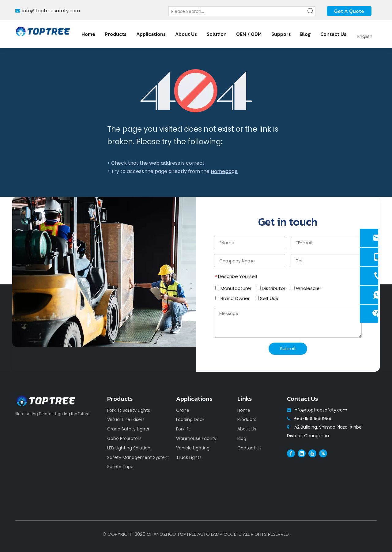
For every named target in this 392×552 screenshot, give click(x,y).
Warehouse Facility (196, 438)
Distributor (271, 288)
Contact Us (249, 448)
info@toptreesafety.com (51, 11)
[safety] (104, 272)
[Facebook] (291, 453)
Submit (288, 349)
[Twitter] (323, 453)
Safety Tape (120, 467)
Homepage (224, 171)
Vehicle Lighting (193, 448)
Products (247, 419)
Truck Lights (189, 457)
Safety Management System (138, 457)
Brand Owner (232, 298)
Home (244, 410)
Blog (242, 438)
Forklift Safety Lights (129, 410)
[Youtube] (312, 453)
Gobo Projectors (124, 438)
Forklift (183, 429)
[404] (196, 91)
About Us (247, 429)
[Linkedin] (302, 453)
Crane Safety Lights (128, 429)
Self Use (267, 298)
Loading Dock (190, 419)
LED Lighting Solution (129, 448)
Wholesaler (306, 288)
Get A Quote (349, 11)
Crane (183, 410)
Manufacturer (233, 288)
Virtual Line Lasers (126, 419)
